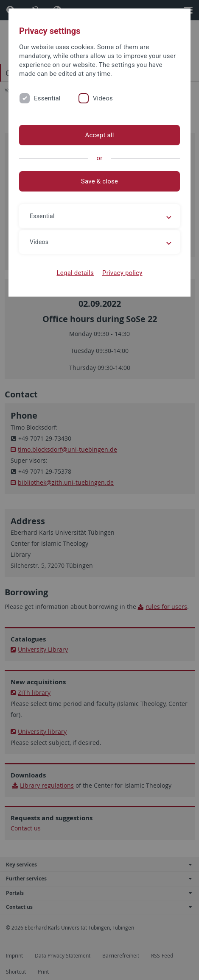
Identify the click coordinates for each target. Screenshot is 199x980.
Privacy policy (122, 273)
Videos (103, 98)
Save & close (99, 181)
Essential (47, 98)
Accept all (99, 135)
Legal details (75, 273)
